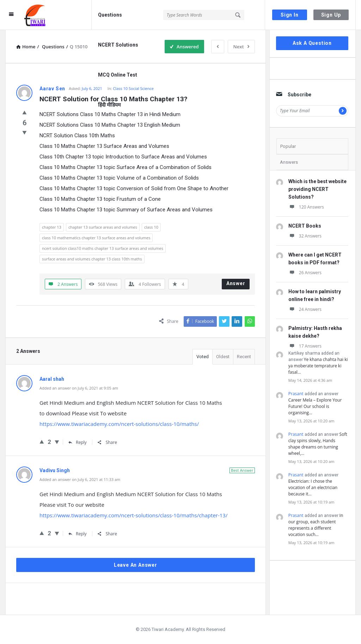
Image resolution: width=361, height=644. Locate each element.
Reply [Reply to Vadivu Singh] (78, 534)
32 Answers (305, 236)
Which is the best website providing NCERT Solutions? (317, 189)
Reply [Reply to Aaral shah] (78, 442)
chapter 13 (52, 227)
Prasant (296, 394)
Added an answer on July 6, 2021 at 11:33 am (80, 479)
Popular (288, 146)
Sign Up (331, 15)
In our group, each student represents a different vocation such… (316, 525)
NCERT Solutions (118, 45)
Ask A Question (312, 43)
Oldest (223, 357)
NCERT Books (305, 226)
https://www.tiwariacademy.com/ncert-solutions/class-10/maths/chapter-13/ (133, 515)
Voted (203, 357)
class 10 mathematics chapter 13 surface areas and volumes (96, 238)
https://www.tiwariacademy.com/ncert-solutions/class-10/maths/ (119, 424)
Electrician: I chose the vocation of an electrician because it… (313, 487)
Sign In (290, 15)
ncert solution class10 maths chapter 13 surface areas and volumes (103, 248)
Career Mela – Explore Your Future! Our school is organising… (315, 406)
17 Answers (305, 346)
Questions (110, 15)
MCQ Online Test (118, 75)
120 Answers (306, 207)
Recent (244, 357)
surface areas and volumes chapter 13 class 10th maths (92, 259)
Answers (289, 162)
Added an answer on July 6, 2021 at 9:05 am (79, 388)
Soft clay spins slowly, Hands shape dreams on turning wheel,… (318, 444)
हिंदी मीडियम (109, 105)
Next (241, 47)
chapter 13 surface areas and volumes (103, 227)
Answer (236, 283)
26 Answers (305, 273)
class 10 (151, 227)
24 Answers (305, 309)
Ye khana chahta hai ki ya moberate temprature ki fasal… (318, 366)
